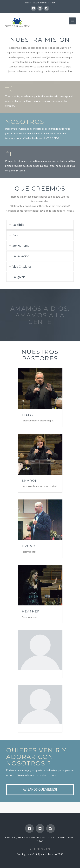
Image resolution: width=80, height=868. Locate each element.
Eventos (35, 838)
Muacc (72, 838)
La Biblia (18, 225)
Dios (15, 235)
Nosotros (10, 838)
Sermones (23, 838)
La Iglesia (19, 277)
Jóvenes (61, 838)
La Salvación (21, 256)
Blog (41, 841)
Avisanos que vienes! (40, 789)
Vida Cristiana (22, 266)
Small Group (48, 838)
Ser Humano (21, 245)
